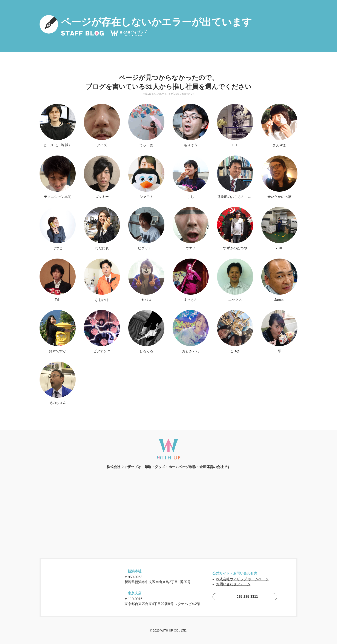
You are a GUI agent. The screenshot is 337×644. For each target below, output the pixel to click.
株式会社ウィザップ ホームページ (242, 579)
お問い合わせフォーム (233, 584)
